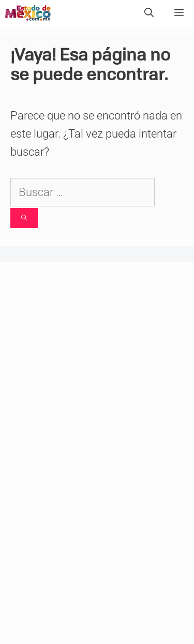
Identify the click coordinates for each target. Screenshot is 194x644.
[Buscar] (24, 218)
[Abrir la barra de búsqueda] (149, 13)
